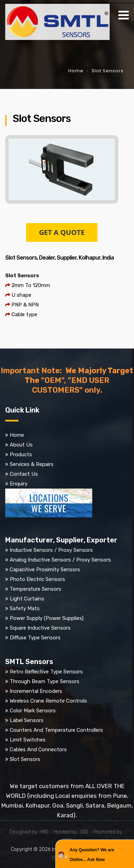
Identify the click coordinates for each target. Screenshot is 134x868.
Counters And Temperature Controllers (56, 730)
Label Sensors (27, 720)
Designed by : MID (31, 832)
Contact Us (24, 474)
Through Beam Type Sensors (45, 681)
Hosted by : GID (73, 832)
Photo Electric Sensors (37, 579)
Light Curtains (27, 599)
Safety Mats (25, 608)
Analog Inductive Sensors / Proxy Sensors (60, 560)
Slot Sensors (25, 759)
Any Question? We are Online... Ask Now (92, 855)
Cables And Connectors (38, 750)
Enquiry (19, 484)
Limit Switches (28, 740)
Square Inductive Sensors (40, 628)
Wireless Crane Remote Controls (48, 701)
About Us (21, 445)
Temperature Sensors (36, 589)
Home (76, 71)
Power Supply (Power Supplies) (47, 618)
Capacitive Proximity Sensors (45, 570)
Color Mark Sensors (33, 711)
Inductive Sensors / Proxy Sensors (51, 550)
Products (21, 455)
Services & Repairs (32, 464)
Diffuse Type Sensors (35, 638)
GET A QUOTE (62, 232)
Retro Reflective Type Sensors (46, 672)
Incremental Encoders (36, 691)
